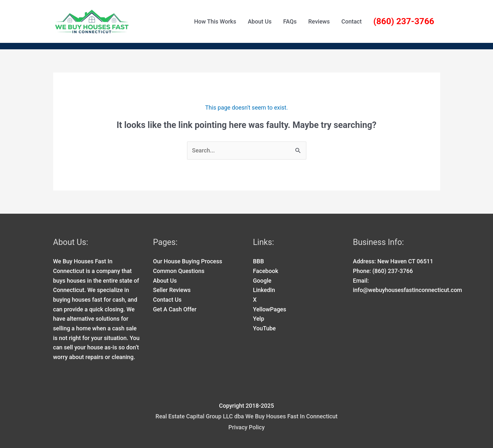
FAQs (290, 21)
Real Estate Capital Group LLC (194, 416)
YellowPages (270, 309)
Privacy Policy (246, 427)
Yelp (259, 319)
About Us (260, 21)
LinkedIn (264, 290)
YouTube (265, 328)
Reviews (319, 21)
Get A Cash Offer (175, 309)
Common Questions (179, 271)
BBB (259, 261)
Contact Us (168, 300)
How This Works (215, 21)
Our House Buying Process (188, 261)
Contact (352, 21)
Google (262, 281)
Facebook (266, 271)
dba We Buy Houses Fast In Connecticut (285, 416)
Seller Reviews (172, 290)
